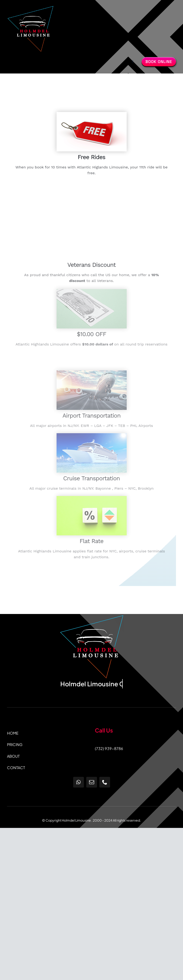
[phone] (105, 782)
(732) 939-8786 (109, 748)
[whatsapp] (79, 782)
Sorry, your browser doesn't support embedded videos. (91, 222)
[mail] (92, 782)
